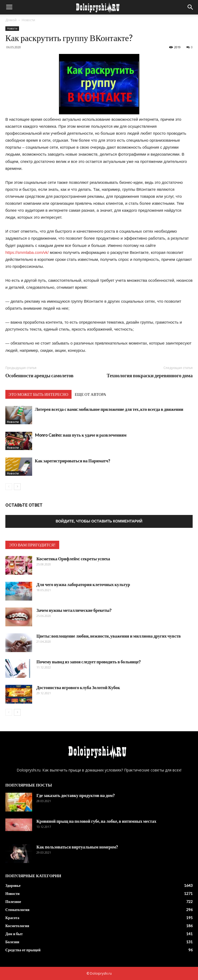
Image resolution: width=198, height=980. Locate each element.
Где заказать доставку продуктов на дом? (76, 795)
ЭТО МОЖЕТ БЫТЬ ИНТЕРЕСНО (38, 394)
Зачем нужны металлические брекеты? (74, 610)
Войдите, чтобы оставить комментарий (99, 521)
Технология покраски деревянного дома (150, 376)
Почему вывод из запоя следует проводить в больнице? (89, 662)
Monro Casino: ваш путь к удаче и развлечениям (81, 435)
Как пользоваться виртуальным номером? (77, 847)
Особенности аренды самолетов (39, 376)
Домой (11, 20)
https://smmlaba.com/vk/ (27, 252)
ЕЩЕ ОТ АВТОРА (90, 394)
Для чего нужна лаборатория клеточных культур (83, 584)
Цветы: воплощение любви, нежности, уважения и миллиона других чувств (109, 636)
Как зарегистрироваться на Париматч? (72, 461)
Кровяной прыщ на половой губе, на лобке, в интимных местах (96, 821)
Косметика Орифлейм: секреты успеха (73, 559)
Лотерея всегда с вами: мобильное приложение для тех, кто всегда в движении (109, 409)
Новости (28, 20)
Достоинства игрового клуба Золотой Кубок (78, 687)
